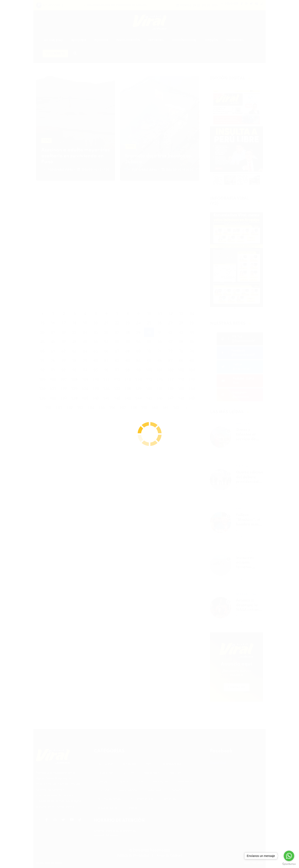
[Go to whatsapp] (289, 856)
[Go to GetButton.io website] (289, 864)
